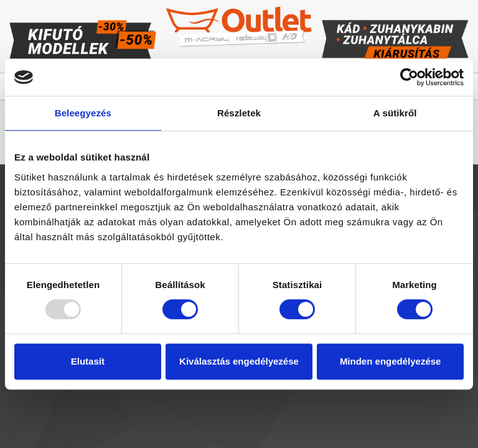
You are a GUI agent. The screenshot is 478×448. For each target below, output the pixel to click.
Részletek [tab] (239, 113)
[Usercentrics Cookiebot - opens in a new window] (409, 77)
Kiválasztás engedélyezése (239, 361)
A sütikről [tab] (395, 113)
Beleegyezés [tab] (83, 113)
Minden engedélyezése (391, 361)
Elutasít (88, 361)
